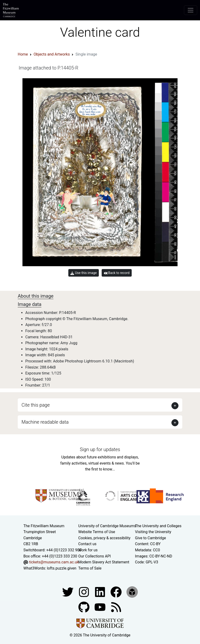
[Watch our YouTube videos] (100, 607)
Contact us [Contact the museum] (87, 544)
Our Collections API (95, 556)
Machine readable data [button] (45, 422)
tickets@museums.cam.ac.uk (54, 562)
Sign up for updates (100, 449)
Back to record (117, 273)
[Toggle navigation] (191, 10)
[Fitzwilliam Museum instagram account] (84, 592)
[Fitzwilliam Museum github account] (84, 607)
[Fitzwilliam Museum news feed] (116, 607)
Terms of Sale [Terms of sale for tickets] (90, 568)
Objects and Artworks (52, 54)
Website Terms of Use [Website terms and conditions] (97, 532)
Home (23, 54)
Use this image (84, 273)
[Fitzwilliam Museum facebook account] (100, 592)
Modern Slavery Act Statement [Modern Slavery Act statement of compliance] (104, 562)
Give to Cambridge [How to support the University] (150, 538)
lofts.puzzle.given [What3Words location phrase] (61, 568)
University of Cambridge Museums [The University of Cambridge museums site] (107, 526)
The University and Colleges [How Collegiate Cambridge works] (158, 526)
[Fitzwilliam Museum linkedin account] (117, 592)
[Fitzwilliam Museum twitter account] (68, 592)
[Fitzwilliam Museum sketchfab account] (132, 592)
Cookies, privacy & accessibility (104, 538)
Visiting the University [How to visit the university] (153, 532)
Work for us (88, 550)
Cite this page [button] (36, 405)
